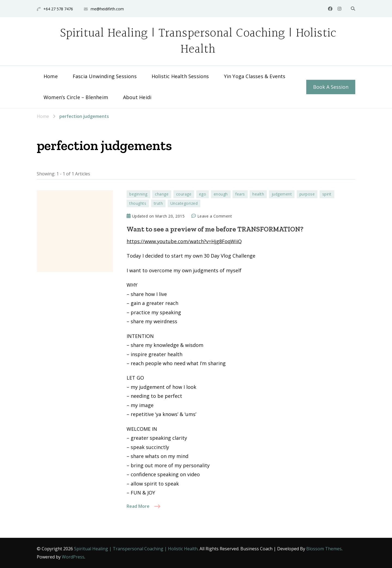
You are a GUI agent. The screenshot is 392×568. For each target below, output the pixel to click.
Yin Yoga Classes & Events (255, 76)
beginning (138, 194)
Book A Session (331, 87)
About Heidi (137, 97)
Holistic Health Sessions (180, 76)
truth (158, 203)
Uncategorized (184, 203)
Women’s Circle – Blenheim (76, 97)
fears (240, 194)
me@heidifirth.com (107, 9)
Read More (138, 506)
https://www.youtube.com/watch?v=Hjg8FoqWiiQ (184, 241)
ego (203, 194)
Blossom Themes (324, 549)
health (258, 194)
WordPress (73, 557)
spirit (327, 194)
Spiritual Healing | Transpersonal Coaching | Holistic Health (198, 41)
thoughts (138, 203)
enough (221, 194)
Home (51, 76)
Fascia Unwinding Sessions (105, 76)
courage (184, 194)
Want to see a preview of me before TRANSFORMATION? (215, 229)
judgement (282, 194)
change (162, 194)
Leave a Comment (215, 216)
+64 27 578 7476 (58, 9)
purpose (307, 194)
